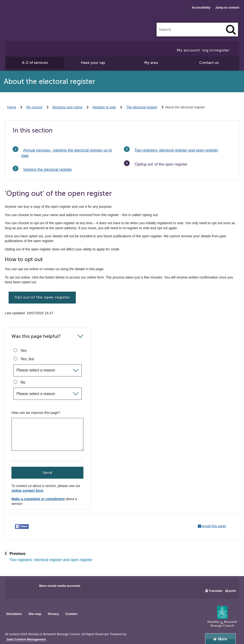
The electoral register (142, 107)
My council (34, 107)
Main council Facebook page (13, 587)
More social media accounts (60, 586)
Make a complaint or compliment (38, 499)
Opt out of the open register (42, 297)
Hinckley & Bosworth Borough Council (32, 13)
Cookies (71, 614)
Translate (216, 591)
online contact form (27, 491)
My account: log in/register (203, 50)
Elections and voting (67, 107)
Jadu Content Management (26, 639)
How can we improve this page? (36, 413)
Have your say (93, 63)
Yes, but (24, 359)
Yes (20, 350)
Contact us (209, 63)
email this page (214, 526)
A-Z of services (35, 63)
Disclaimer (14, 614)
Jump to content (227, 8)
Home (12, 107)
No (19, 382)
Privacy (53, 614)
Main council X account (28, 587)
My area (151, 63)
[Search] (231, 30)
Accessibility (201, 8)
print (232, 591)
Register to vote (104, 107)
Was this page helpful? (36, 336)
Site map (35, 614)
